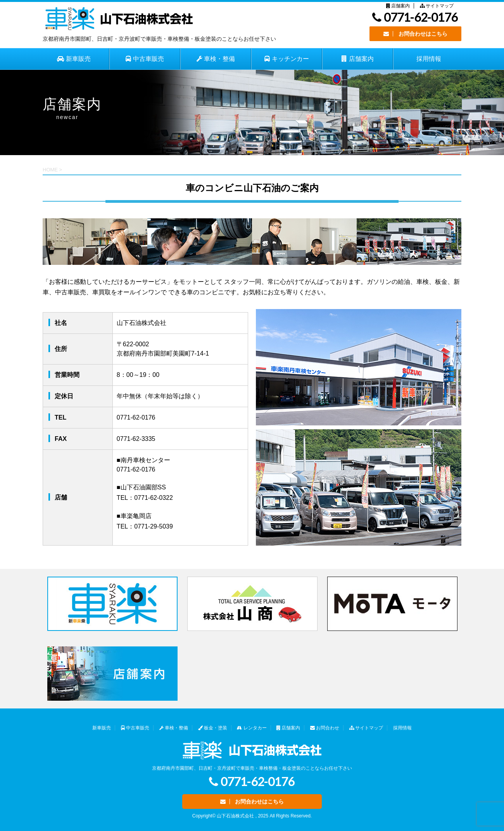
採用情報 (429, 59)
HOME (50, 170)
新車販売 (102, 728)
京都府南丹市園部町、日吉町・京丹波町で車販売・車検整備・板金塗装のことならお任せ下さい (252, 768)
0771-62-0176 (415, 17)
